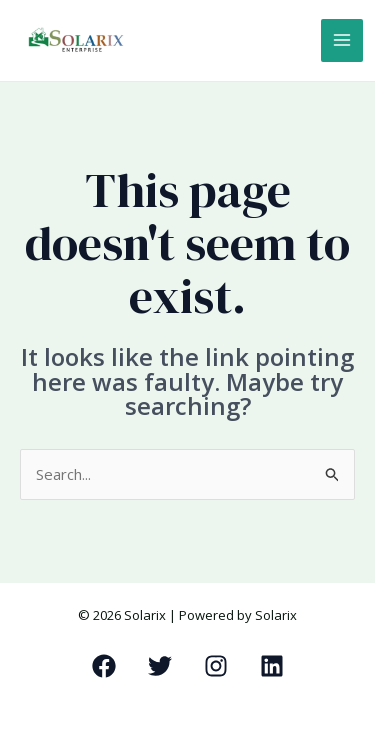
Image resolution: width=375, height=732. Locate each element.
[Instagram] (216, 666)
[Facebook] (104, 666)
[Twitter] (160, 666)
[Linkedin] (272, 666)
